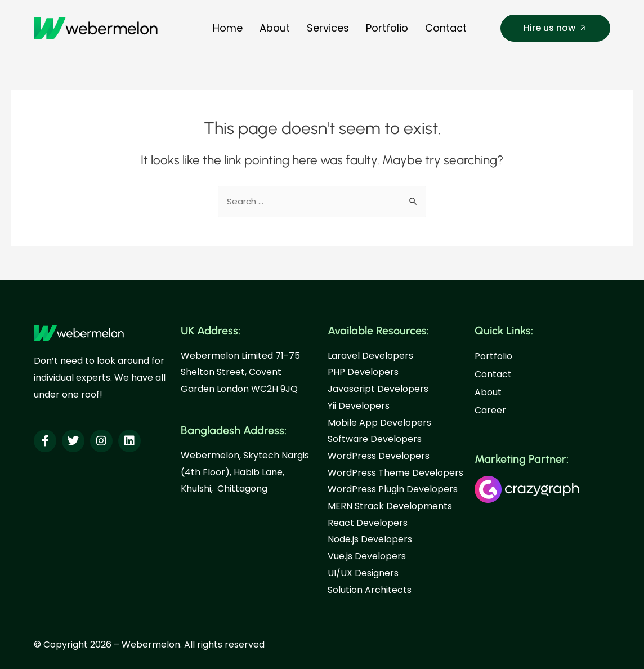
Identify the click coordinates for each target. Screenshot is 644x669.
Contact (446, 28)
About (275, 28)
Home (228, 28)
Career (490, 410)
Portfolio (387, 28)
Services (328, 28)
